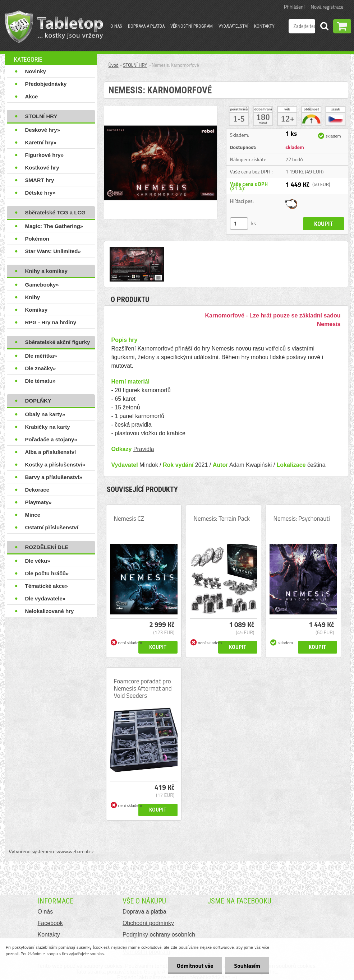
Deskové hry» (43, 130)
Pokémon (37, 239)
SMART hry (40, 180)
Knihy (33, 297)
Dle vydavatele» (45, 598)
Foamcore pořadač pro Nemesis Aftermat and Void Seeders (143, 688)
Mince (33, 515)
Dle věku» (38, 561)
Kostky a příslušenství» (55, 465)
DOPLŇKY (38, 401)
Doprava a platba (146, 26)
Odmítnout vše (195, 966)
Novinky (36, 71)
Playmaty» (38, 502)
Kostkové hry (42, 168)
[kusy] (239, 224)
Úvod (114, 65)
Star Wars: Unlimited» (53, 251)
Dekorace (37, 490)
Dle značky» (41, 368)
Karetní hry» (41, 142)
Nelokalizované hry (50, 611)
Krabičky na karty (48, 427)
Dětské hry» (40, 193)
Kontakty (264, 26)
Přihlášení (294, 7)
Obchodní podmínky (148, 923)
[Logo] (54, 27)
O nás (116, 26)
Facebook (50, 923)
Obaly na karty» (45, 414)
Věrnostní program (192, 26)
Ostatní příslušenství (52, 527)
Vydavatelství (233, 26)
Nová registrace (327, 7)
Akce (32, 96)
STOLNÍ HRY (41, 116)
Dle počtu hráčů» (47, 573)
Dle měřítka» (41, 356)
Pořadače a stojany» (51, 439)
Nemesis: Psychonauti (302, 519)
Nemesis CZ (129, 519)
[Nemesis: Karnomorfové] (161, 109)
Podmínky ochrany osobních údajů (159, 937)
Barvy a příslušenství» (54, 477)
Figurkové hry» (45, 155)
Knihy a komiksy (46, 271)
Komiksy (36, 310)
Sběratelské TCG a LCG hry (55, 214)
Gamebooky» (42, 285)
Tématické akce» (47, 586)
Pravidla (144, 449)
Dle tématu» (40, 381)
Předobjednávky (46, 84)
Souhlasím (247, 966)
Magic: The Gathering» (54, 226)
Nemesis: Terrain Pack (222, 519)
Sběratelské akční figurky (58, 342)
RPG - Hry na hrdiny (51, 322)
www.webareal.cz (75, 851)
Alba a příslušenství (51, 452)
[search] (324, 27)
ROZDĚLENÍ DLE (47, 547)
